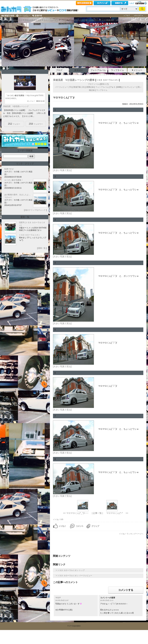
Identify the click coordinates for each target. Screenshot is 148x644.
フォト (63, 20)
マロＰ (58, 598)
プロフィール (93, 84)
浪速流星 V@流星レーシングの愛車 (74, 80)
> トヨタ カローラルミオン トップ (70, 570)
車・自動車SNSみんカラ (12, 20)
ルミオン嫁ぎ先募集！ (14, 180)
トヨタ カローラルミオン (108, 80)
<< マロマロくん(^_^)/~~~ (76, 513)
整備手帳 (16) (79, 87)
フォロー (14, 124)
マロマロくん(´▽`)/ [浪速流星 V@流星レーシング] (111, 20)
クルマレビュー (129, 87)
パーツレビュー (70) (63, 87)
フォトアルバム (98, 70)
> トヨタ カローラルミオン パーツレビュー (74, 576)
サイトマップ (35, 256)
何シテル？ (31, 101)
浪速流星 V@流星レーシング (16, 106)
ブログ (59, 70)
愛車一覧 (42, 248)
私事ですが (9, 169)
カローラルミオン (51, 20)
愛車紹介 (79, 70)
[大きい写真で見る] (62, 170)
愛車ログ (104, 84)
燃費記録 (90, 87)
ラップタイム (117, 70)
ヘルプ (132, 3)
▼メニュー (137, 70)
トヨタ (39, 20)
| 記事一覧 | (97, 513)
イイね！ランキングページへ (131, 534)
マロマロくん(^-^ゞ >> (117, 513)
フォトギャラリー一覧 (78, 20)
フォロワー (36, 124)
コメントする (126, 590)
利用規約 (22, 256)
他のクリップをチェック (35, 210)
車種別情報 (29, 20)
